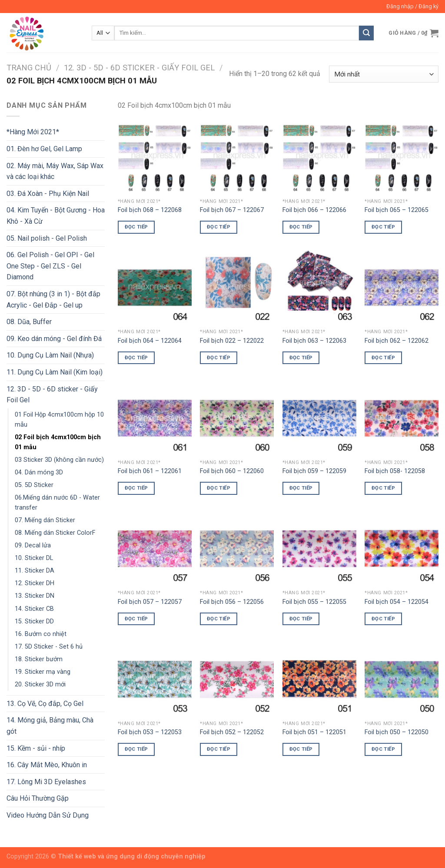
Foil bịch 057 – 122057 (150, 602)
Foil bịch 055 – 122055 (314, 602)
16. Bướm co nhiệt (41, 634)
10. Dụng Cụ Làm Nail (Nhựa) (50, 355)
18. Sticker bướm (39, 659)
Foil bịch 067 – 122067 (232, 210)
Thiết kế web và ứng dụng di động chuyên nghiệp (132, 856)
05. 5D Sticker (34, 485)
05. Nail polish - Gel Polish (47, 238)
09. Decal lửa (33, 545)
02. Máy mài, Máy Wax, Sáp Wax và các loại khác (55, 171)
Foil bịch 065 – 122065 (397, 210)
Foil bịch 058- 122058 (395, 471)
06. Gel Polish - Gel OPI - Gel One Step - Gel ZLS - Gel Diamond (50, 266)
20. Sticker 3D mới (40, 684)
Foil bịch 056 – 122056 (232, 602)
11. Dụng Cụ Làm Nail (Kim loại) (55, 372)
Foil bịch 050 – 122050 (397, 732)
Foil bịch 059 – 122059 (314, 471)
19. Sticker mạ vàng (43, 672)
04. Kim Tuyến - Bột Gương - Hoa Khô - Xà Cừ (56, 216)
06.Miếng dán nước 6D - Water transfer (57, 503)
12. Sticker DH (35, 583)
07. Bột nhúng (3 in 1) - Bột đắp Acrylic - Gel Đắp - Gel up (53, 300)
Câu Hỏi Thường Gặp (38, 798)
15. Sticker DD (34, 621)
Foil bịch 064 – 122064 (150, 341)
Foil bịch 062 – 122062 (397, 341)
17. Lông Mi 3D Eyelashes (46, 782)
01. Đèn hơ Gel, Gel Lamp (44, 149)
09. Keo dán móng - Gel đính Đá (54, 339)
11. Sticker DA (35, 571)
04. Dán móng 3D (39, 472)
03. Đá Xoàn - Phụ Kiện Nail (48, 194)
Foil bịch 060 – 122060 (232, 471)
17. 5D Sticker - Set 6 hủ (49, 647)
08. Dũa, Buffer (29, 322)
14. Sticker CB (34, 609)
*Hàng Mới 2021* (33, 132)
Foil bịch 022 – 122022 (232, 341)
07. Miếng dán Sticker (45, 520)
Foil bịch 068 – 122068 (150, 210)
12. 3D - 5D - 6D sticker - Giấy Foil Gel (139, 68)
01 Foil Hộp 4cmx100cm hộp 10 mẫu (59, 420)
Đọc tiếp (136, 227)
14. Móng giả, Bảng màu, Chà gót (50, 726)
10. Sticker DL (34, 558)
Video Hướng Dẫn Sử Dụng (48, 815)
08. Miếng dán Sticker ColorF (55, 533)
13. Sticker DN (35, 596)
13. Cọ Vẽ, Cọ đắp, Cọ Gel (45, 704)
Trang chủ (29, 68)
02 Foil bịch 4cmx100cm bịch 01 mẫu (58, 442)
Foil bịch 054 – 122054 (397, 602)
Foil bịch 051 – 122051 (314, 732)
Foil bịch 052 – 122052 (232, 732)
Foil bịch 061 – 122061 (150, 471)
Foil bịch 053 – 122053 (150, 732)
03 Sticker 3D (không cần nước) (59, 460)
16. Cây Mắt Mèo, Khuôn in (47, 765)
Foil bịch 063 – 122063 (314, 341)
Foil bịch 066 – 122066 (314, 210)
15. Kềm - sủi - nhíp (36, 748)
